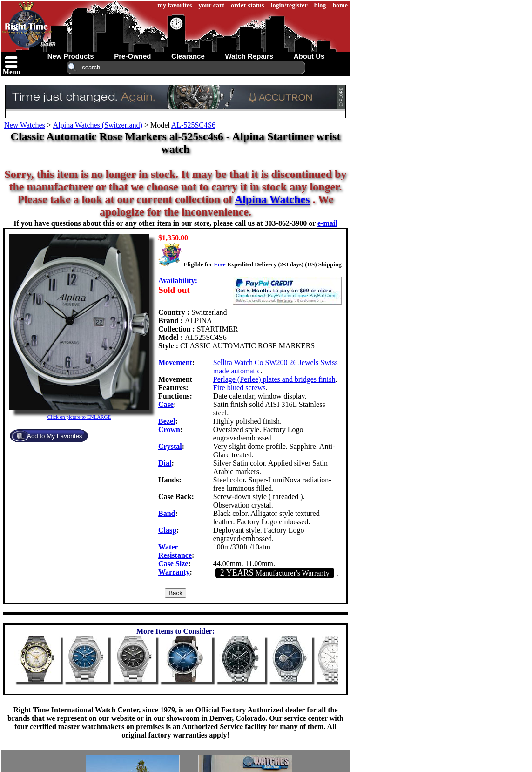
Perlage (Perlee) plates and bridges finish (274, 379)
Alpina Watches (272, 199)
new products (71, 56)
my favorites (175, 5)
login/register (289, 5)
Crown (169, 430)
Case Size (173, 564)
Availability (177, 281)
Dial (165, 463)
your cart (212, 5)
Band (167, 513)
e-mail (327, 223)
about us (309, 56)
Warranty (174, 572)
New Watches (25, 125)
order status (248, 5)
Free (219, 264)
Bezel (167, 421)
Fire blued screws (239, 388)
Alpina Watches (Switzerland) (98, 125)
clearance (188, 56)
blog (320, 5)
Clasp (167, 530)
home (340, 5)
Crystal (170, 446)
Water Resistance (175, 551)
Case (166, 404)
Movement (175, 362)
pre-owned (132, 56)
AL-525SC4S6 (193, 125)
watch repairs (249, 56)
